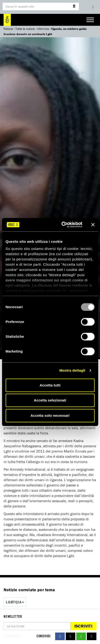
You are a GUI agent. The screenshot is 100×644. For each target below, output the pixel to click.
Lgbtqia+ (15, 602)
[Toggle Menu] (90, 20)
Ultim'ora (43, 29)
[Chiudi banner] (93, 225)
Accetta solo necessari (50, 415)
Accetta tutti (50, 385)
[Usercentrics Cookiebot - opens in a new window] (62, 225)
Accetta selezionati (50, 400)
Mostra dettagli (72, 370)
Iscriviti (83, 626)
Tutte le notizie (25, 29)
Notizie (8, 29)
